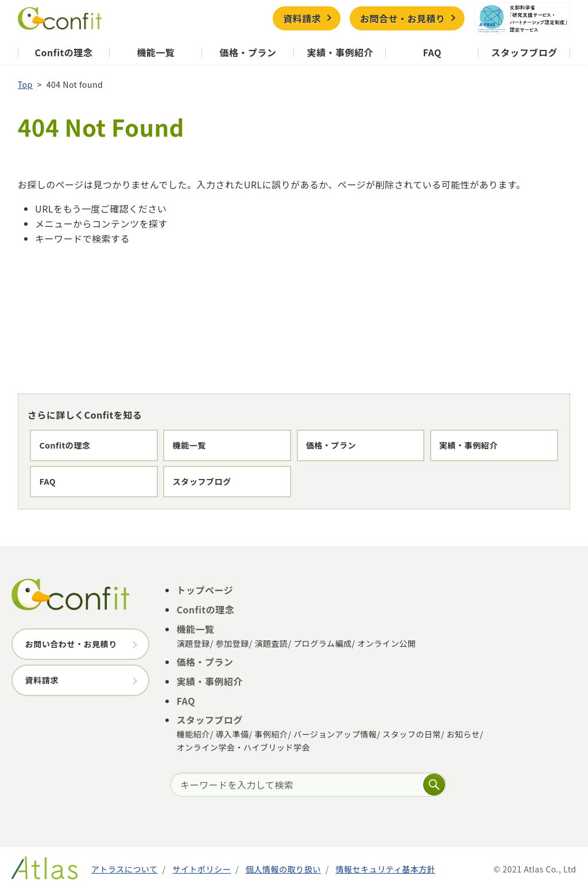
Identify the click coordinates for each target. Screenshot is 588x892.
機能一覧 (156, 52)
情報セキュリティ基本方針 (385, 869)
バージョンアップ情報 (335, 734)
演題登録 (193, 643)
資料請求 (302, 18)
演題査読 (271, 643)
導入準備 (232, 734)
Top (25, 84)
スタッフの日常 (412, 734)
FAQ (432, 52)
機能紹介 (193, 734)
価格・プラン (248, 52)
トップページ (205, 590)
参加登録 (232, 643)
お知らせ (463, 734)
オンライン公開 (386, 643)
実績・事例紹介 (340, 52)
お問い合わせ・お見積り (71, 644)
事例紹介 (271, 734)
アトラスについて (125, 869)
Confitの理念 (64, 52)
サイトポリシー (202, 869)
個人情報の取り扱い (283, 869)
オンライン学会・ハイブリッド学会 (243, 747)
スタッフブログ (524, 52)
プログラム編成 (323, 643)
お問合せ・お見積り (403, 18)
